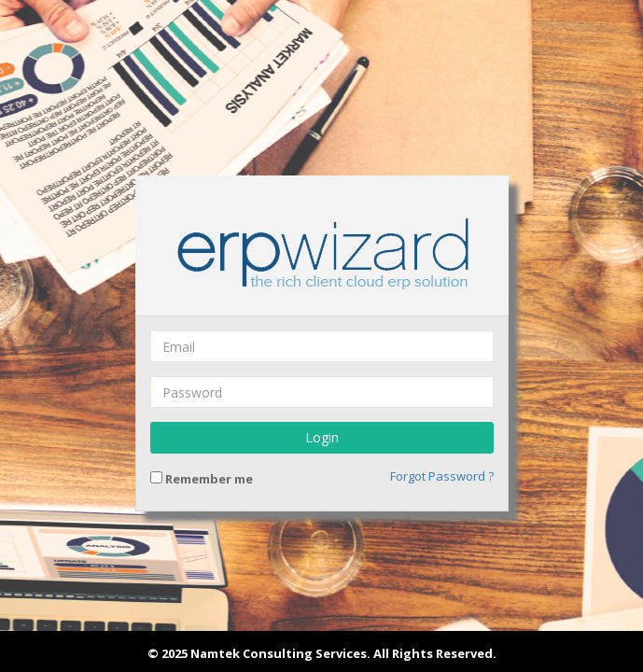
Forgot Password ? (442, 476)
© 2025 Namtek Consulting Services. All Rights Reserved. (322, 653)
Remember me (202, 479)
